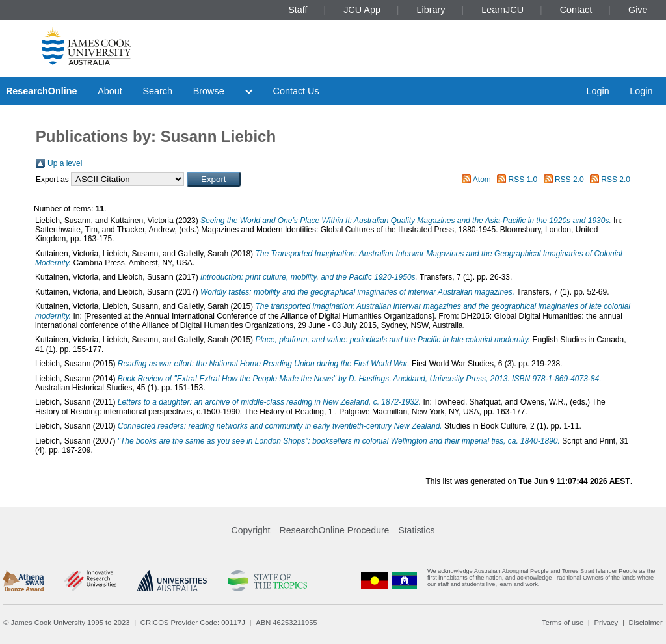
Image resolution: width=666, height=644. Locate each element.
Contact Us (296, 91)
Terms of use (563, 623)
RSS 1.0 (523, 180)
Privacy (606, 623)
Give (638, 10)
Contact (576, 10)
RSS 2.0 (569, 180)
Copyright (251, 530)
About (110, 91)
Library (431, 10)
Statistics (416, 530)
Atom (482, 180)
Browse (209, 91)
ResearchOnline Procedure (335, 530)
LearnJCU (502, 10)
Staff (298, 10)
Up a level (65, 163)
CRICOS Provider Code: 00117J (193, 623)
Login (597, 91)
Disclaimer (646, 623)
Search (157, 91)
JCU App (362, 10)
